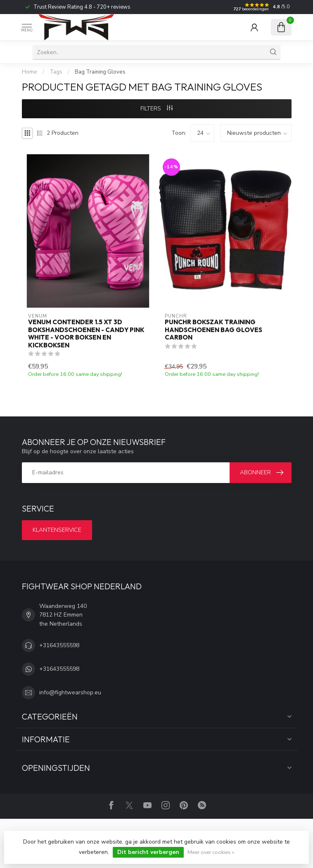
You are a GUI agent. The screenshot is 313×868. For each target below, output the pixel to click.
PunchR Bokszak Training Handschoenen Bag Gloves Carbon (213, 330)
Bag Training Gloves (100, 72)
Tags (56, 72)
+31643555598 (59, 645)
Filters (156, 109)
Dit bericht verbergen (148, 852)
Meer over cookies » (211, 852)
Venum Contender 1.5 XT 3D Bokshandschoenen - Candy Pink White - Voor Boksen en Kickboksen (86, 334)
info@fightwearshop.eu (70, 692)
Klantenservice (57, 530)
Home (30, 72)
